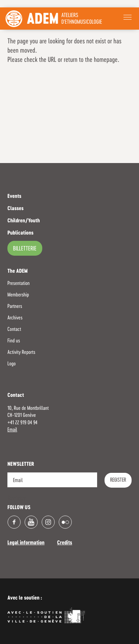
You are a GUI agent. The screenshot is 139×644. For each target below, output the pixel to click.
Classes (16, 209)
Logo (11, 364)
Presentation (19, 283)
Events (14, 197)
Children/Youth (24, 221)
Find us (14, 341)
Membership (18, 295)
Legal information (26, 543)
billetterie (25, 249)
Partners (15, 306)
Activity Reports (21, 352)
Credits (65, 543)
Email (12, 430)
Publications (20, 233)
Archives (15, 318)
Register (118, 480)
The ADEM (18, 272)
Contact (14, 329)
